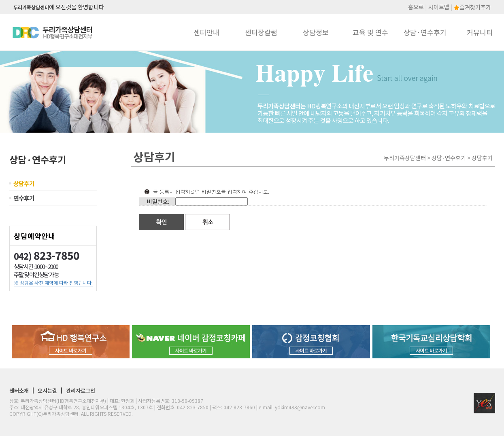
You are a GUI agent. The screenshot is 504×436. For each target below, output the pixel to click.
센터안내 (206, 32)
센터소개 (19, 390)
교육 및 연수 (370, 32)
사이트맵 (439, 7)
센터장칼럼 (261, 32)
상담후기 (24, 183)
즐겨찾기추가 (472, 7)
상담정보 (316, 32)
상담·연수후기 (425, 32)
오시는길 (47, 390)
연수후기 (24, 198)
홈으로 (416, 7)
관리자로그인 (81, 390)
